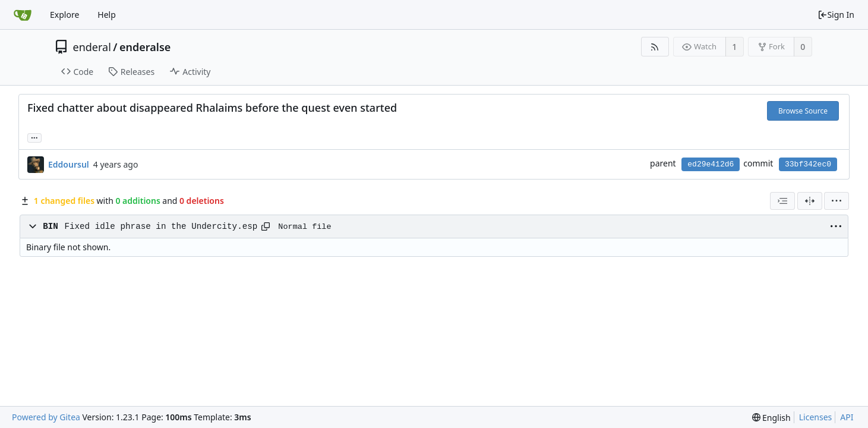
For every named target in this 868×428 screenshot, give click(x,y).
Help (107, 15)
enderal (92, 47)
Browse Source (803, 111)
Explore (64, 15)
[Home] (23, 15)
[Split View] (810, 201)
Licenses (816, 417)
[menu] (837, 201)
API (847, 417)
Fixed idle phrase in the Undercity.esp (161, 226)
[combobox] (782, 201)
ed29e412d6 (711, 164)
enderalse (145, 47)
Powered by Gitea (46, 417)
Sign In (836, 15)
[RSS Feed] (655, 47)
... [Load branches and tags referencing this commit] (34, 137)
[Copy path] (266, 226)
